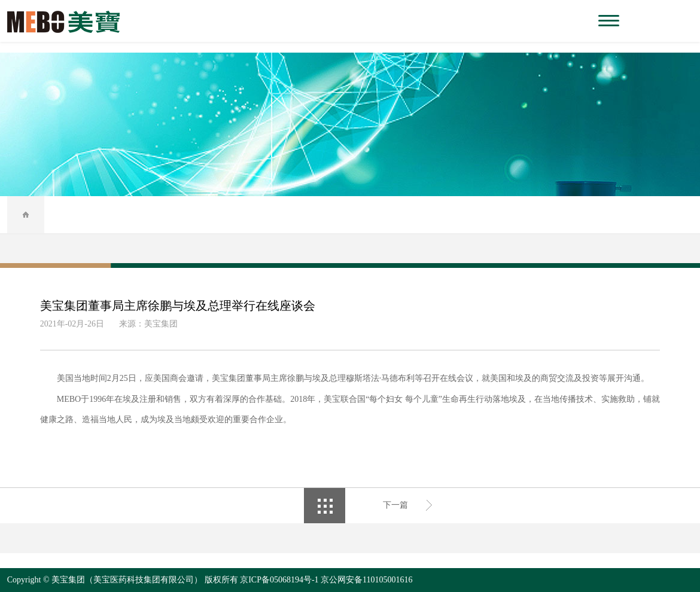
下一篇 (395, 505)
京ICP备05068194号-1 (279, 580)
